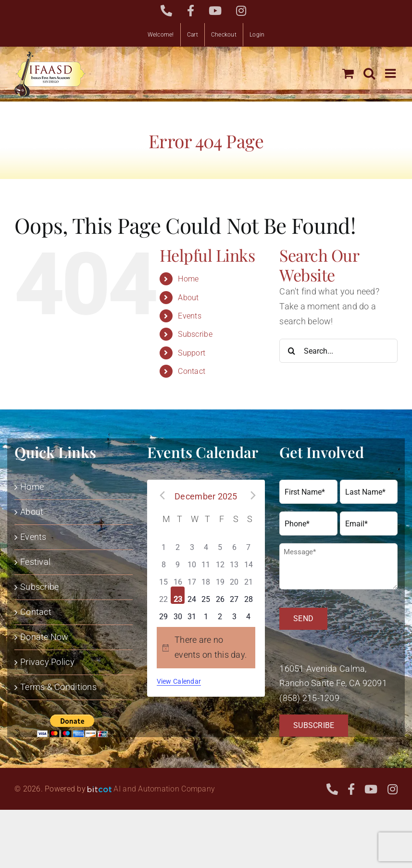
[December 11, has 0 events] (206, 561)
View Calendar (179, 681)
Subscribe (195, 334)
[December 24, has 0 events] (192, 595)
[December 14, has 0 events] (248, 561)
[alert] (206, 648)
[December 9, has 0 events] (178, 561)
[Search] (291, 351)
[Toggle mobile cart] (348, 73)
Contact (192, 371)
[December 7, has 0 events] (248, 543)
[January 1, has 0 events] (206, 613)
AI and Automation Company (164, 789)
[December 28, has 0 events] (248, 595)
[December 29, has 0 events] (164, 613)
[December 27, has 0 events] (234, 595)
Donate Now (44, 637)
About (188, 298)
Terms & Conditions (58, 687)
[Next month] (251, 495)
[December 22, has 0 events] (164, 595)
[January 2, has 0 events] (220, 613)
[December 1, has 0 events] (164, 543)
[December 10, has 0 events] (192, 561)
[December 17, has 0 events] (192, 578)
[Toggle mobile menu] (391, 73)
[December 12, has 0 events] (220, 561)
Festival (35, 562)
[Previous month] (161, 495)
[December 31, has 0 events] (192, 613)
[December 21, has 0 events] (248, 578)
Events (190, 316)
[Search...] (338, 351)
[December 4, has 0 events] (206, 543)
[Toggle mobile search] (369, 73)
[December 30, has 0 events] (178, 613)
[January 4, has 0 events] (248, 613)
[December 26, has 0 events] (220, 595)
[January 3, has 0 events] (234, 613)
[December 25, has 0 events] (206, 595)
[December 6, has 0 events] (234, 543)
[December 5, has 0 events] (220, 543)
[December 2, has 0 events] (178, 543)
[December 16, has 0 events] (178, 578)
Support (192, 353)
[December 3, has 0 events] (192, 543)
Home (188, 279)
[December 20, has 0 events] (234, 578)
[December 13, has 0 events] (234, 561)
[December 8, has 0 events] (164, 561)
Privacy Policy (47, 662)
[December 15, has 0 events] (164, 578)
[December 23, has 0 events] (178, 595)
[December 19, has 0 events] (220, 578)
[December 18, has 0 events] (206, 578)
